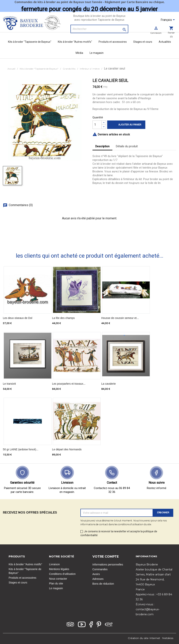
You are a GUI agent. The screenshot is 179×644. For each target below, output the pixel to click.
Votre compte (106, 557)
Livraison (54, 564)
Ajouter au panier (126, 125)
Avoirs (96, 574)
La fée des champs (63, 318)
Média (79, 53)
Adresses (98, 579)
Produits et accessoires (113, 42)
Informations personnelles (108, 565)
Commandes (100, 569)
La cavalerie (109, 384)
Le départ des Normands (67, 449)
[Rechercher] (99, 29)
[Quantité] (97, 125)
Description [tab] (102, 146)
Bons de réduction (103, 584)
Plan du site (56, 583)
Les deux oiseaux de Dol (18, 318)
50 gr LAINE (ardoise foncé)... (21, 449)
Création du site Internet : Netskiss (151, 638)
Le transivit (9, 384)
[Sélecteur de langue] (168, 20)
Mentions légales (59, 569)
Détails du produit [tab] (127, 146)
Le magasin (97, 53)
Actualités (165, 42)
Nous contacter (58, 579)
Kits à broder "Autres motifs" (75, 42)
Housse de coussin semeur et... (120, 318)
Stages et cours (143, 42)
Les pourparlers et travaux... (69, 384)
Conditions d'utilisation (62, 574)
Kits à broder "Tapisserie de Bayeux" (30, 42)
